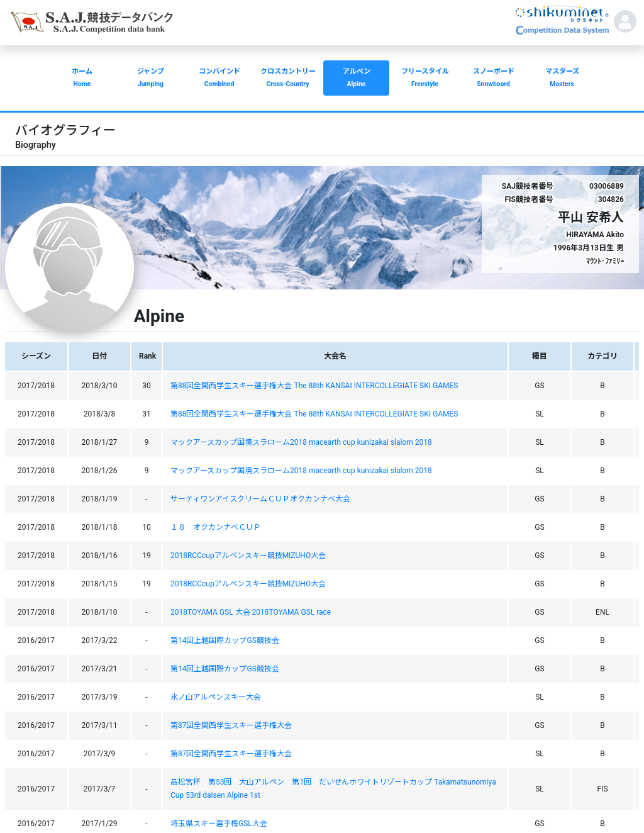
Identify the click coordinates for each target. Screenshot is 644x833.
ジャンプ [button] (151, 79)
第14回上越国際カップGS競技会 (225, 640)
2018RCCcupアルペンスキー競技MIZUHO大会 (248, 556)
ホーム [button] (82, 79)
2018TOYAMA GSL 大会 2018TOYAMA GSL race (251, 612)
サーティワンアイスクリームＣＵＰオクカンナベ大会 (260, 499)
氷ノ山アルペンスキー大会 (216, 697)
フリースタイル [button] (425, 79)
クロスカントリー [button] (288, 79)
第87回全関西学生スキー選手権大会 (231, 725)
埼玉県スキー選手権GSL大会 (219, 824)
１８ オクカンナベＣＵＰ (216, 527)
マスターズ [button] (562, 79)
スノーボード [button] (493, 79)
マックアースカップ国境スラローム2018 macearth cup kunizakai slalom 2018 (301, 442)
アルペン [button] (356, 79)
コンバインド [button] (219, 79)
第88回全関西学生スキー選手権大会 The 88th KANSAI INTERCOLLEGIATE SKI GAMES (314, 386)
